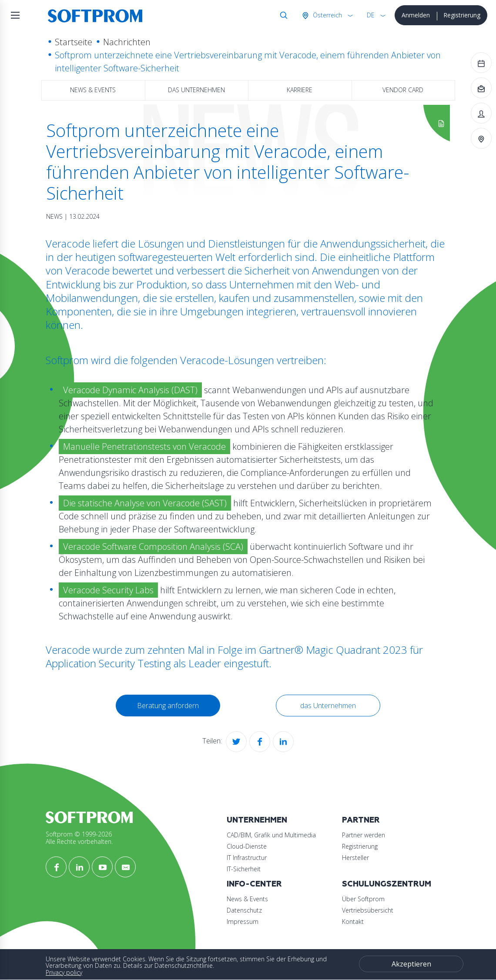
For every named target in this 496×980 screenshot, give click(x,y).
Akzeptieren (411, 964)
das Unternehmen (196, 90)
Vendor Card (403, 90)
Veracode (68, 650)
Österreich (327, 15)
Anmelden (416, 15)
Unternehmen (257, 820)
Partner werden (364, 835)
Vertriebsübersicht (368, 910)
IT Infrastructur (247, 858)
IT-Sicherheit (244, 869)
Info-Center (254, 884)
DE (371, 15)
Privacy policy (64, 972)
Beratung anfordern (168, 706)
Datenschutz (244, 910)
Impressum (243, 921)
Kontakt (353, 921)
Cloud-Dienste (247, 846)
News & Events (93, 90)
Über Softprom (363, 899)
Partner (361, 820)
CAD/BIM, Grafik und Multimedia (271, 835)
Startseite (74, 42)
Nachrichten (127, 42)
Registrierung (462, 15)
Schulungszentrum (387, 884)
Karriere (300, 90)
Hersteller (355, 858)
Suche (282, 15)
